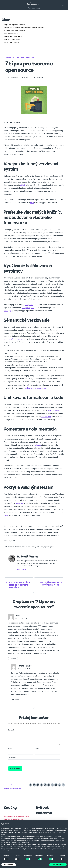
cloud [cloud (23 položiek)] (15, 819)
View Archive (22, 570)
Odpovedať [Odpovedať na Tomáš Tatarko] (16, 700)
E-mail (37, 748)
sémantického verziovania (14, 339)
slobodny (33, 547)
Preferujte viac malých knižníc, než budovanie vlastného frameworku (24, 28)
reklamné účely (36, 841)
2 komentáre (39, 77)
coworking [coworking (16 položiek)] (20, 819)
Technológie (10, 58)
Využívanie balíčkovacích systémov (14, 31)
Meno (10, 748)
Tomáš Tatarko (14, 77)
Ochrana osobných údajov (12, 788)
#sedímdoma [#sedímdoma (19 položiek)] (7, 816)
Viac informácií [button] (9, 865)
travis (6, 515)
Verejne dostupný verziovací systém (14, 25)
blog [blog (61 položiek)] (5, 819)
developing (18, 547)
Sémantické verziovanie (11, 33)
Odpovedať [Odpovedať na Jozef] (13, 659)
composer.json (28, 308)
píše (32, 203)
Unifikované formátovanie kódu (13, 36)
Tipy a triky (20, 58)
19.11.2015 (27, 77)
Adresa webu (12, 758)
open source (26, 547)
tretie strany (25, 837)
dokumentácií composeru (36, 388)
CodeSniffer (46, 416)
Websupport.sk (8, 785)
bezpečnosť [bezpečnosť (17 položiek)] (21, 816)
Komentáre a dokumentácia (12, 39)
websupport (50, 547)
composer (29, 305)
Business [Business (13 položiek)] (10, 819)
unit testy (19, 503)
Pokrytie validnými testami (11, 42)
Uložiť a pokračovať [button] (58, 865)
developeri (11, 547)
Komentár (12, 730)
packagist (7, 311)
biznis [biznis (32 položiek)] (27, 816)
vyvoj (44, 547)
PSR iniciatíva (54, 410)
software (39, 547)
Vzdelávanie (30, 58)
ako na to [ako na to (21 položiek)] (14, 816)
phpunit (58, 512)
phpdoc (38, 445)
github (23, 185)
